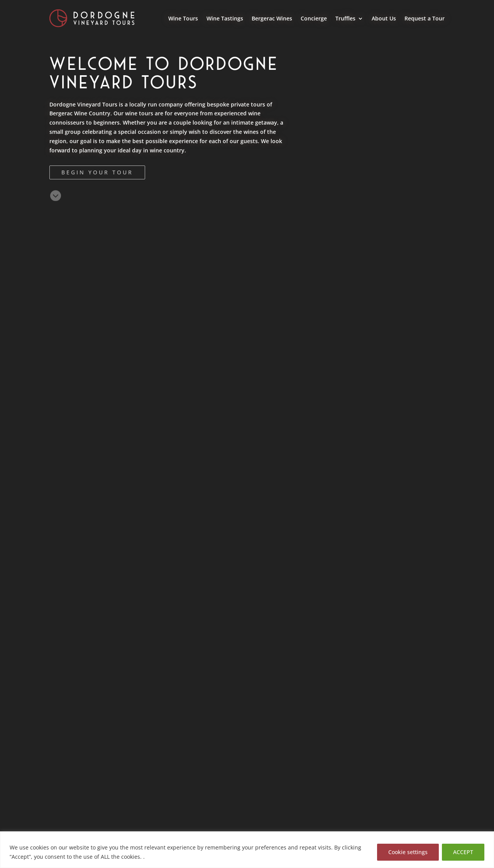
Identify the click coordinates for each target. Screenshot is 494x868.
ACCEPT (463, 852)
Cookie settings (408, 852)
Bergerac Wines (272, 18)
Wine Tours (183, 18)
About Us (384, 18)
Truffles (345, 18)
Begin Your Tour (97, 172)
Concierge (314, 18)
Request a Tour (425, 18)
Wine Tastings (225, 18)
